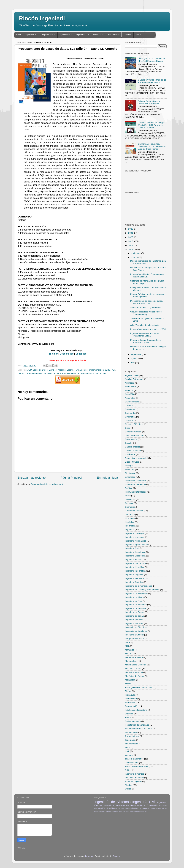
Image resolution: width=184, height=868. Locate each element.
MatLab (129, 654)
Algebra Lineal (132, 375)
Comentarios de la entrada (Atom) (47, 484)
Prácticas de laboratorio (136, 710)
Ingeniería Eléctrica (134, 560)
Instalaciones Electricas (136, 627)
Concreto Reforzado (134, 435)
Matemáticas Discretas (136, 665)
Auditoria (129, 390)
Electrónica (130, 473)
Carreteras (130, 409)
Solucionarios (114, 35)
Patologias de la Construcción (139, 687)
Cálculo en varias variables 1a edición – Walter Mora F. (152, 81)
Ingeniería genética (134, 620)
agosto (134, 359)
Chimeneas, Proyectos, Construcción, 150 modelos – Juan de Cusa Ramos (152, 146)
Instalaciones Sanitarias (136, 631)
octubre (135, 257)
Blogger (116, 856)
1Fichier (53, 354)
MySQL (129, 684)
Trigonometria (131, 744)
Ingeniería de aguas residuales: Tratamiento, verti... (145, 335)
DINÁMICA (130, 454)
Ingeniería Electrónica (135, 556)
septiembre (136, 354)
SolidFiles (81, 354)
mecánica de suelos (134, 778)
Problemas (130, 702)
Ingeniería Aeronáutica (136, 541)
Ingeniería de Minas (134, 597)
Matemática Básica (134, 657)
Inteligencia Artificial (134, 635)
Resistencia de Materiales (137, 725)
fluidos (128, 770)
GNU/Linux (130, 499)
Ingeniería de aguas (134, 616)
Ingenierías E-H (49, 35)
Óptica (128, 789)
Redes (128, 717)
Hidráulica (130, 522)
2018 (131, 241)
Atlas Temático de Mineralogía (145, 325)
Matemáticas (99, 35)
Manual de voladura (120, 808)
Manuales (130, 650)
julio (133, 363)
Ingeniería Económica (135, 552)
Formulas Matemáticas (136, 492)
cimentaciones (132, 763)
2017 (131, 245)
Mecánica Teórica (133, 669)
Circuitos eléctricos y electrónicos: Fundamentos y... (146, 313)
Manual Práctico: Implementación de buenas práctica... (147, 295)
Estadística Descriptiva (136, 481)
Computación (152, 805)
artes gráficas (141, 811)
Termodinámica (132, 736)
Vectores (129, 755)
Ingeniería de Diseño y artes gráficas (142, 590)
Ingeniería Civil (132, 548)
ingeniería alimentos (134, 774)
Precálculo (130, 695)
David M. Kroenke (57, 370)
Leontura (89, 856)
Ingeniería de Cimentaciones (138, 586)
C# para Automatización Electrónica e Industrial (149, 102)
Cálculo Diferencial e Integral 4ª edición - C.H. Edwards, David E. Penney (151, 125)
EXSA (105, 811)
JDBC (108, 370)
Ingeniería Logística (134, 575)
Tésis (127, 747)
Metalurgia (130, 680)
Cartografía (130, 413)
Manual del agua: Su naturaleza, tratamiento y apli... (146, 341)
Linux (127, 642)
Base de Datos (132, 402)
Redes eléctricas (133, 721)
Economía (130, 469)
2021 (131, 233)
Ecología (129, 466)
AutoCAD (129, 394)
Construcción (131, 439)
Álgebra (129, 785)
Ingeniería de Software (136, 608)
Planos (128, 691)
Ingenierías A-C (31, 35)
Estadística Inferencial (135, 484)
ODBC (21, 373)
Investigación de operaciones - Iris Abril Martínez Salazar (152, 60)
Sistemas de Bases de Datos (139, 729)
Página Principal (71, 478)
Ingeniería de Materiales (136, 593)
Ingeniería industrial (134, 623)
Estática (129, 488)
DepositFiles (67, 354)
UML (127, 751)
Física (128, 496)
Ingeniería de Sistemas (136, 605)
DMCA (138, 35)
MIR (127, 646)
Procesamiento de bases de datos (45, 373)
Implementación (96, 370)
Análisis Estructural (134, 379)
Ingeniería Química (134, 582)
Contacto (127, 35)
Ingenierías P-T (83, 35)
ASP (29, 370)
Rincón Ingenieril (42, 18)
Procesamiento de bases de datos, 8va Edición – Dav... (147, 302)
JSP (113, 370)
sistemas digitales (133, 781)
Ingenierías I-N (66, 35)
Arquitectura (131, 387)
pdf (26, 373)
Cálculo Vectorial (133, 451)
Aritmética (130, 383)
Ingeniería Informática (135, 571)
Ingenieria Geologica (135, 533)
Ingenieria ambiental (135, 537)
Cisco (128, 428)
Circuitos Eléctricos (134, 424)
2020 (131, 237)
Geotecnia (130, 514)
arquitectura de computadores (141, 808)
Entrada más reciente (32, 478)
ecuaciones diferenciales (137, 766)
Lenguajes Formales (135, 639)
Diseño (70, 370)
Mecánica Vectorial (134, 672)
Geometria (130, 507)
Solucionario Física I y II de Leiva (146, 308)
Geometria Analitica (134, 511)
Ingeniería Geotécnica (135, 563)
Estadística (130, 477)
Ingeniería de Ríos (134, 601)
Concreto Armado (133, 432)
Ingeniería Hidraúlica (135, 567)
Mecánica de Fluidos (135, 676)
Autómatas (130, 398)
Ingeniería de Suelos (135, 612)
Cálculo (129, 443)
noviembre (136, 253)
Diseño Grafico (132, 462)
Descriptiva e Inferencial (136, 458)
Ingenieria (130, 530)
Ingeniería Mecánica (135, 578)
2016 (131, 250)
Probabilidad (131, 699)
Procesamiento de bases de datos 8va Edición (84, 373)
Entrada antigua (107, 478)
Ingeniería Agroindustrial (136, 544)
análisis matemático (134, 759)
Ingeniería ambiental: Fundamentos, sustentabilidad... (147, 275)
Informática (130, 526)
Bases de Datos (40, 370)
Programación (132, 706)
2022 (131, 229)
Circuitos (129, 421)
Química (129, 714)
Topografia (130, 740)
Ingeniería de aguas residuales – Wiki (148, 329)
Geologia (129, 503)
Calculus (129, 406)
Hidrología (130, 518)
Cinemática (130, 417)
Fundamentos (81, 370)
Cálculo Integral (132, 447)
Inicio (19, 35)
